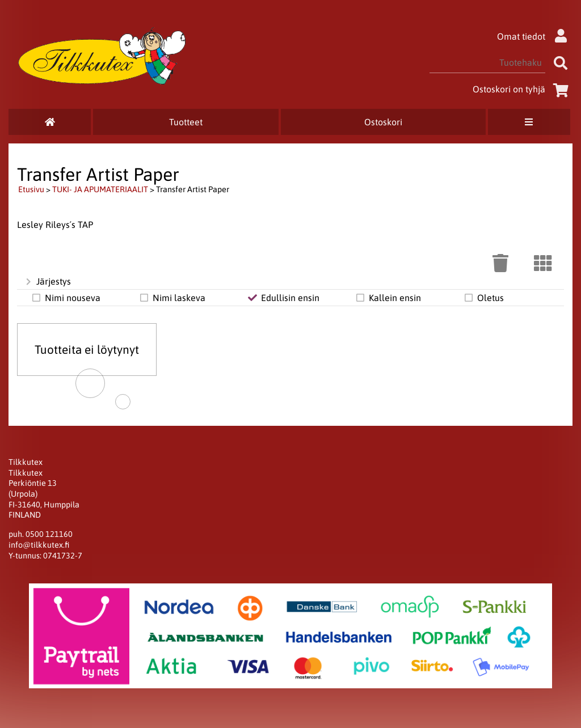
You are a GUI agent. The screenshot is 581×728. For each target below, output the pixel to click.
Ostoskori (383, 122)
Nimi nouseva (66, 298)
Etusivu (31, 189)
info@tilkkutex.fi (39, 545)
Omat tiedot (535, 36)
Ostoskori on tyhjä (523, 89)
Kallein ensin (388, 298)
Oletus (483, 298)
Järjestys (47, 282)
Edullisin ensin (283, 298)
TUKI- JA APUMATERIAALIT (100, 189)
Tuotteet (186, 122)
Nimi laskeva (172, 298)
